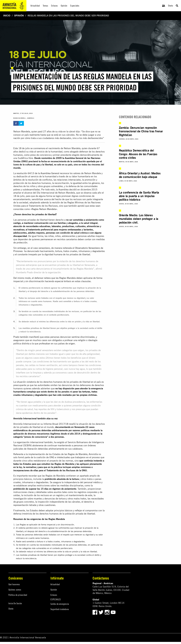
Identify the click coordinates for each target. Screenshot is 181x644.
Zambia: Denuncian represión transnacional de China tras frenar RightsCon (141, 131)
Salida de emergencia (60, 604)
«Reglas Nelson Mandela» (44, 209)
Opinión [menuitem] (64, 6)
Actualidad (55, 584)
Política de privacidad (18, 595)
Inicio (7, 16)
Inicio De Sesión (15, 603)
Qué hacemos (14, 584)
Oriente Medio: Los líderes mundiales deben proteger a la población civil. (139, 220)
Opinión (19, 16)
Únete (171, 6)
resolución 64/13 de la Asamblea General (38, 173)
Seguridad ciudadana (60, 609)
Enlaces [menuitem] (54, 6)
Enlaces (54, 595)
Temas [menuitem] (45, 6)
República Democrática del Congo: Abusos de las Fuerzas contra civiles (138, 154)
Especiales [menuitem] (75, 6)
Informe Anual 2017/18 (56, 424)
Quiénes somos (15, 590)
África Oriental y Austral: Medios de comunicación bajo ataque (140, 176)
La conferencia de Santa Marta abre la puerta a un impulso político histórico (139, 197)
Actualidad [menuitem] (35, 6)
